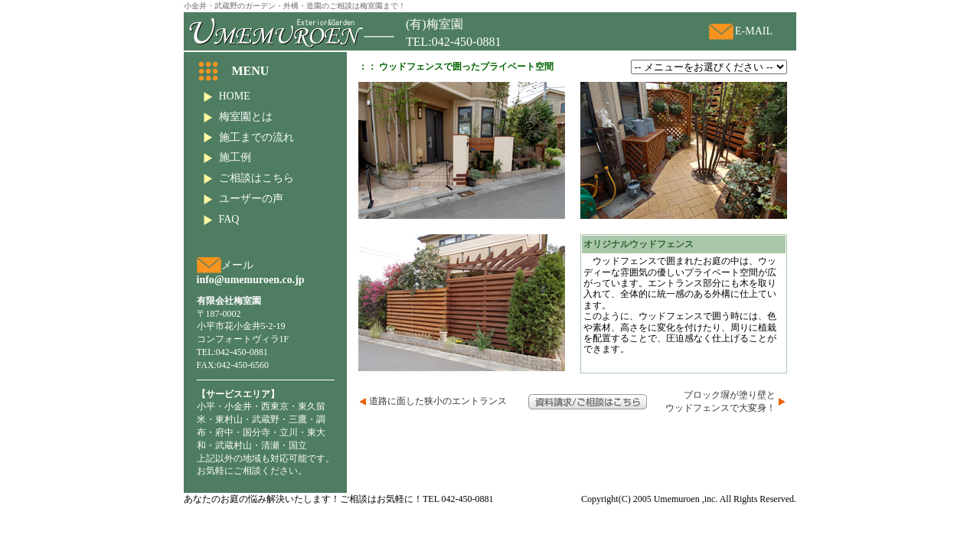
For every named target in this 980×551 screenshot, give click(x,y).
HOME (235, 96)
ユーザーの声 (251, 199)
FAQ (229, 219)
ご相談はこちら (256, 178)
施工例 (235, 157)
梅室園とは (246, 117)
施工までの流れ (256, 137)
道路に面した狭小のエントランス (438, 401)
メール (237, 265)
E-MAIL (754, 31)
